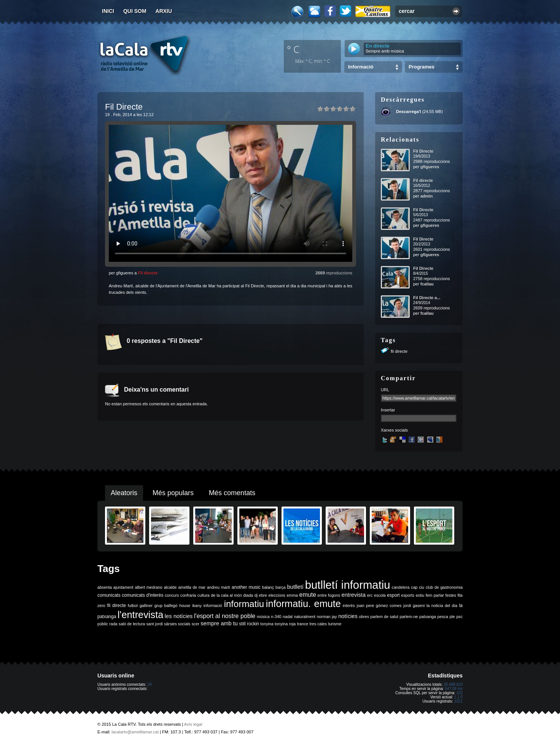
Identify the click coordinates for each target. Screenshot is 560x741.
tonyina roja (285, 624)
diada (248, 595)
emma (292, 595)
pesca (443, 617)
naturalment (305, 617)
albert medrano (149, 587)
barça (281, 587)
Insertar (388, 410)
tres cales (318, 624)
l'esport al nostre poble (225, 616)
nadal (288, 617)
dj (256, 595)
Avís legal (193, 724)
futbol (133, 606)
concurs (172, 595)
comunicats (109, 595)
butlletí (295, 587)
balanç (268, 587)
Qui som (135, 11)
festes (450, 595)
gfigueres (430, 167)
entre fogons (329, 595)
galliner (146, 606)
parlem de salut (384, 617)
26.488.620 (453, 684)
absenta (105, 587)
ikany (197, 606)
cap (414, 587)
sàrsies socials (177, 624)
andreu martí (219, 587)
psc (459, 617)
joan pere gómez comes (379, 606)
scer (196, 624)
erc (370, 595)
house (185, 606)
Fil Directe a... (427, 298)
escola (380, 595)
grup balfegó (166, 606)
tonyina (267, 624)
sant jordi (155, 624)
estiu (420, 595)
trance (303, 624)
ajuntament (123, 587)
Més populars (173, 493)
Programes (422, 67)
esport (393, 595)
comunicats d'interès (142, 595)
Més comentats (232, 493)
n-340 (276, 617)
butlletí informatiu (348, 585)
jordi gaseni (414, 606)
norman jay (327, 617)
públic (103, 624)
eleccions (277, 595)
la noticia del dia (442, 606)
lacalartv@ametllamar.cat (135, 732)
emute (308, 595)
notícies (348, 616)
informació (213, 606)
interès (349, 606)
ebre (263, 595)
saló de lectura (132, 624)
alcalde (170, 587)
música (263, 617)
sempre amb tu (219, 623)
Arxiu (164, 11)
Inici (108, 11)
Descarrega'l (409, 112)
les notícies (179, 616)
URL (385, 390)
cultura (204, 595)
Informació (361, 67)
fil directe (399, 351)
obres (364, 617)
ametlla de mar (192, 587)
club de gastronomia (444, 587)
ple (452, 617)
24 (149, 684)
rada (113, 624)
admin (426, 196)
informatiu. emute (303, 604)
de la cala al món (226, 595)
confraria (188, 595)
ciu (422, 587)
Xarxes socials (394, 430)
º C (293, 49)
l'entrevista (140, 615)
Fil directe (148, 273)
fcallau (427, 284)
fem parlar (435, 595)
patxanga (428, 617)
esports (408, 595)
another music (246, 587)
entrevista (354, 595)
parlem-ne (409, 617)
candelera (401, 587)
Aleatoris (124, 493)
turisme (335, 624)
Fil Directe (423, 151)
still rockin (249, 624)
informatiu (244, 604)
